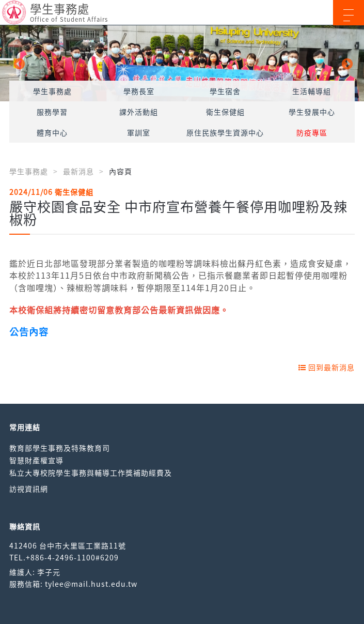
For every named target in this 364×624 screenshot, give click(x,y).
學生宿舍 (225, 91)
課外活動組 (139, 112)
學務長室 (139, 91)
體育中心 (52, 132)
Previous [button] (18, 63)
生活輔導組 (312, 91)
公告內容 (29, 332)
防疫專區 (312, 132)
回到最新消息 (327, 367)
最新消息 (78, 171)
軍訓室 (139, 132)
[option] (182, 63)
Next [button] (346, 63)
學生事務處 (52, 91)
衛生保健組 (225, 112)
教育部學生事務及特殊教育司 (60, 448)
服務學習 (52, 112)
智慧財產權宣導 (36, 460)
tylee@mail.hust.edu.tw (91, 584)
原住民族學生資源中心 (225, 132)
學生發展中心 (312, 112)
